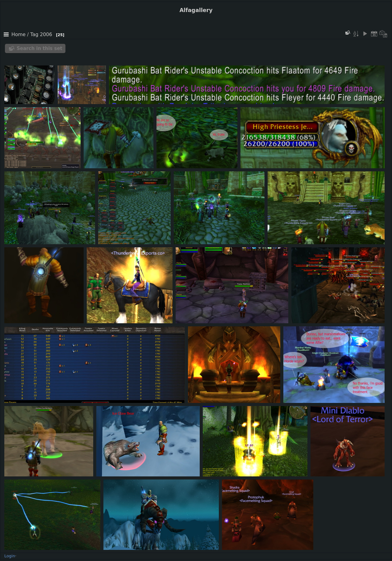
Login (10, 556)
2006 (46, 35)
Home (19, 35)
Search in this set (40, 48)
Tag (34, 35)
